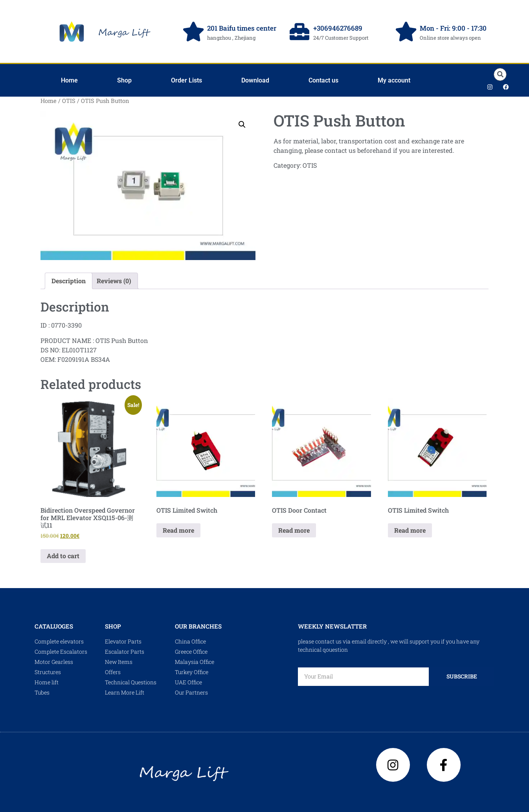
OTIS (69, 101)
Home (69, 80)
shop (113, 626)
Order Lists (186, 80)
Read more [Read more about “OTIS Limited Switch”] (178, 530)
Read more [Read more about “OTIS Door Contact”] (294, 530)
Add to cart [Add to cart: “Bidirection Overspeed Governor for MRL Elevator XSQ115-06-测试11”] (63, 556)
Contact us (323, 80)
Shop (124, 80)
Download (255, 80)
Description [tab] (69, 281)
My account (394, 80)
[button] (500, 74)
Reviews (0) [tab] (114, 281)
